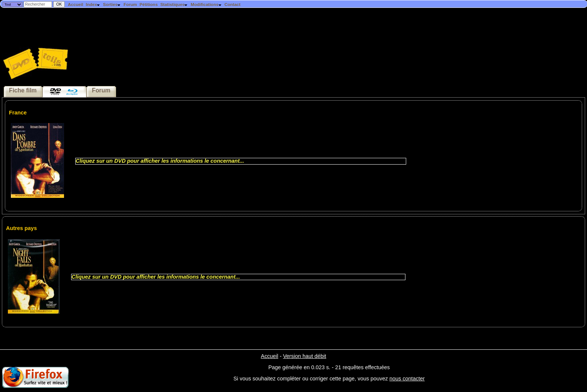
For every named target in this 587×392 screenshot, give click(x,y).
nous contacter (407, 379)
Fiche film (23, 90)
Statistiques (174, 4)
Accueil (75, 4)
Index (93, 4)
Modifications (206, 4)
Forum (130, 4)
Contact (232, 4)
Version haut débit (305, 356)
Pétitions (149, 4)
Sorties (112, 4)
